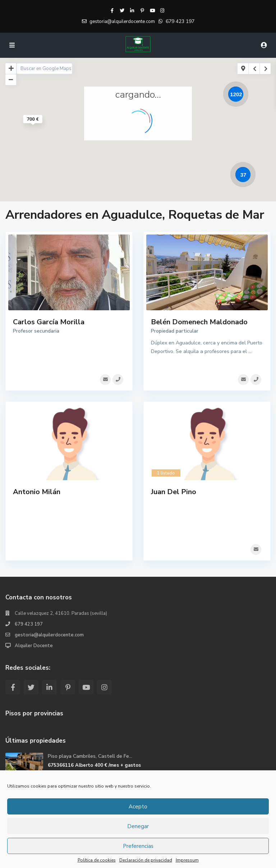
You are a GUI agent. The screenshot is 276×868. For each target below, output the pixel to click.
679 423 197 (180, 21)
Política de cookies (97, 860)
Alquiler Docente (34, 644)
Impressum (187, 860)
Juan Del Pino (174, 491)
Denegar (138, 826)
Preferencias (138, 846)
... (250, 351)
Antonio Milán (37, 491)
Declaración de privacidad (146, 860)
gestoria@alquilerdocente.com (49, 633)
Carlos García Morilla (49, 322)
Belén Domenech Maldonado (199, 322)
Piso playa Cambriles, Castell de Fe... (90, 754)
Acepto (138, 807)
